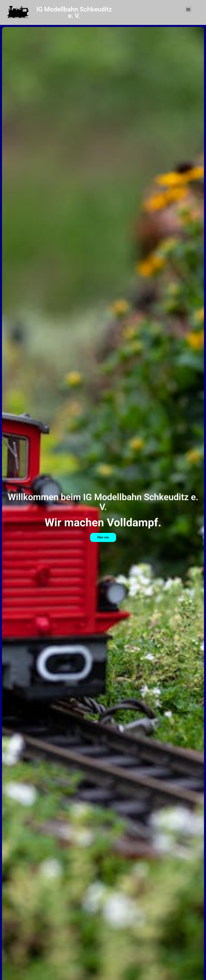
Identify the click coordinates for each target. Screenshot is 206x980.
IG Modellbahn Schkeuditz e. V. (74, 12)
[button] (188, 9)
